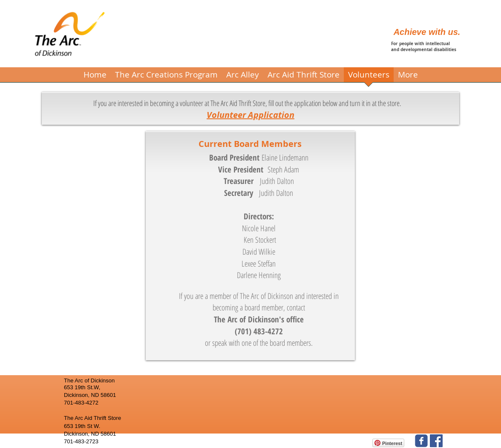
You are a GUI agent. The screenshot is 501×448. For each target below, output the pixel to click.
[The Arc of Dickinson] (421, 441)
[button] (166, 78)
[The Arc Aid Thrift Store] (436, 441)
